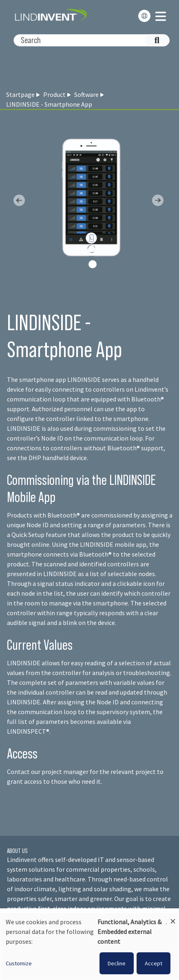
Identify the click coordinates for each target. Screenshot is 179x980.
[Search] (87, 40)
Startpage (20, 94)
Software (86, 94)
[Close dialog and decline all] (173, 918)
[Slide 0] (93, 264)
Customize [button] (19, 963)
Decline (117, 963)
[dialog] (89, 946)
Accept (154, 963)
